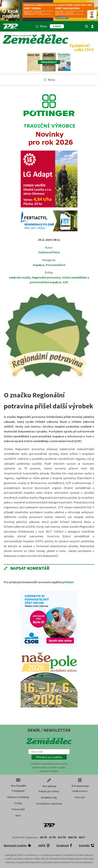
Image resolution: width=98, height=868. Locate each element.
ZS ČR (52, 837)
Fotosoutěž (18, 809)
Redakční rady (49, 797)
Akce (18, 815)
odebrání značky (20, 277)
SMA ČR (72, 837)
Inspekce (39, 265)
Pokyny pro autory (49, 791)
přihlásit (68, 582)
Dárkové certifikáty (18, 797)
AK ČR (44, 837)
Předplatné (18, 791)
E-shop (18, 803)
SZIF (65, 282)
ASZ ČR (62, 837)
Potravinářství (56, 265)
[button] (49, 757)
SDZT (82, 837)
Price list (80, 797)
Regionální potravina (46, 277)
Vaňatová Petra (49, 252)
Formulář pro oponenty (49, 804)
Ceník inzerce (80, 791)
